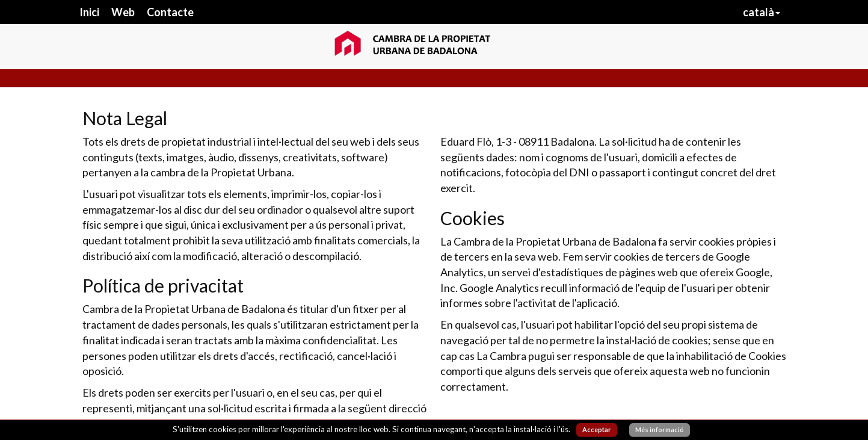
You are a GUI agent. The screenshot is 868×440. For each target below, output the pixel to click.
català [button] (762, 12)
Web (123, 12)
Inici (89, 12)
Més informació (660, 429)
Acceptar (597, 429)
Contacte (170, 12)
